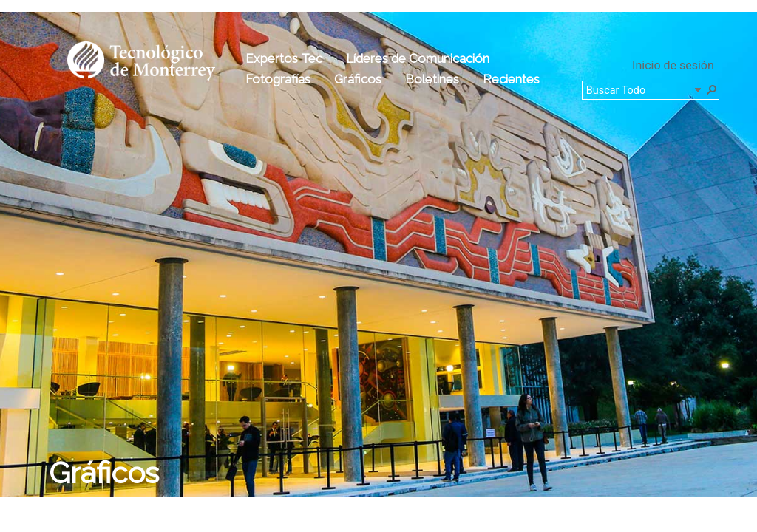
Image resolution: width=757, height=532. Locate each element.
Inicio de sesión (673, 65)
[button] (711, 89)
